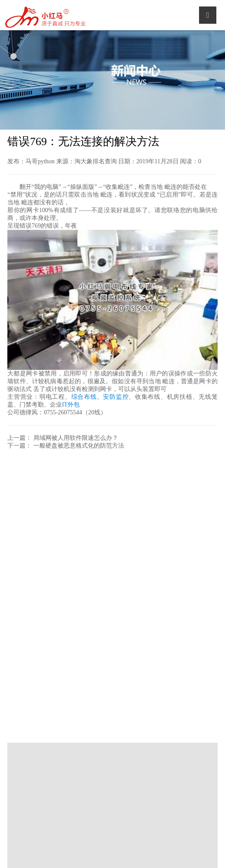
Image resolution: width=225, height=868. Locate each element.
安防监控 (116, 397)
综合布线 (84, 397)
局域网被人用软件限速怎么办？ (76, 438)
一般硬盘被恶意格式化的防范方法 (79, 446)
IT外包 (71, 405)
